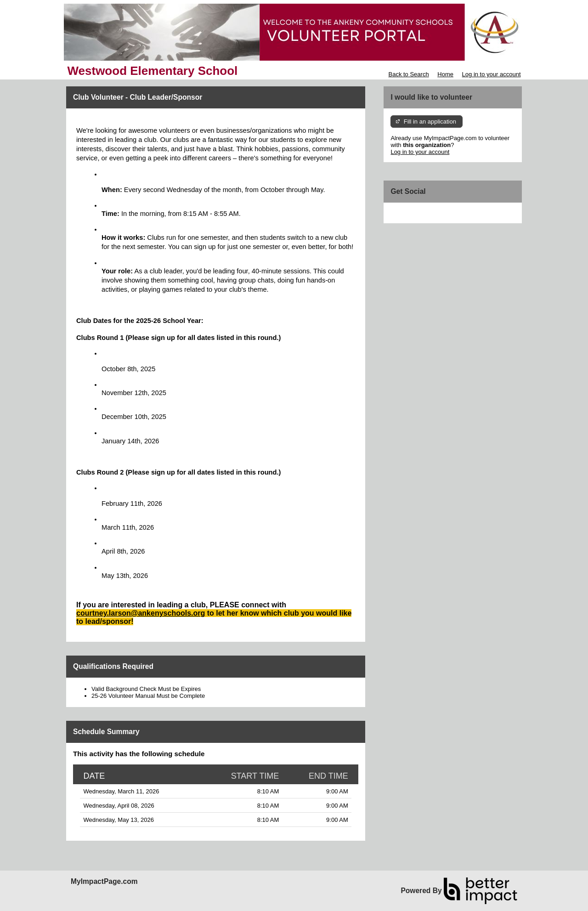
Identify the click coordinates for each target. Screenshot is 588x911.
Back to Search (408, 74)
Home (445, 74)
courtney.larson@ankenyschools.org (141, 613)
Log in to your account (492, 74)
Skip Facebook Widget (420, 213)
